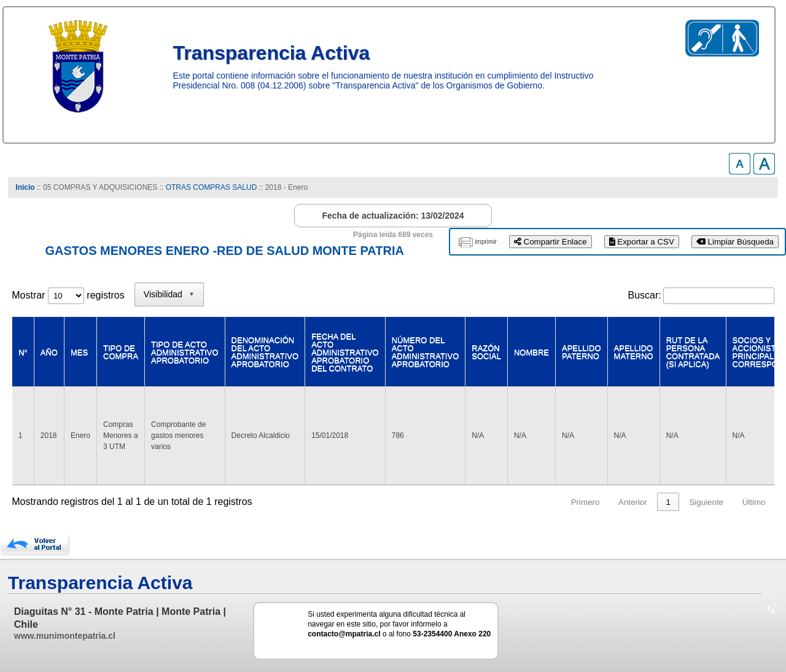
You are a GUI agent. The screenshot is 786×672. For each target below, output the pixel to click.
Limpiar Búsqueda (735, 242)
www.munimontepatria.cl (65, 636)
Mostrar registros (68, 295)
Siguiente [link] (706, 502)
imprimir (486, 242)
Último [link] (754, 502)
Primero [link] (586, 502)
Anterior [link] (633, 502)
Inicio (25, 187)
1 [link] (668, 502)
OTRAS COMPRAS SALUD (212, 187)
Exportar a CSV (642, 242)
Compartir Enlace (551, 242)
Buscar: (645, 295)
